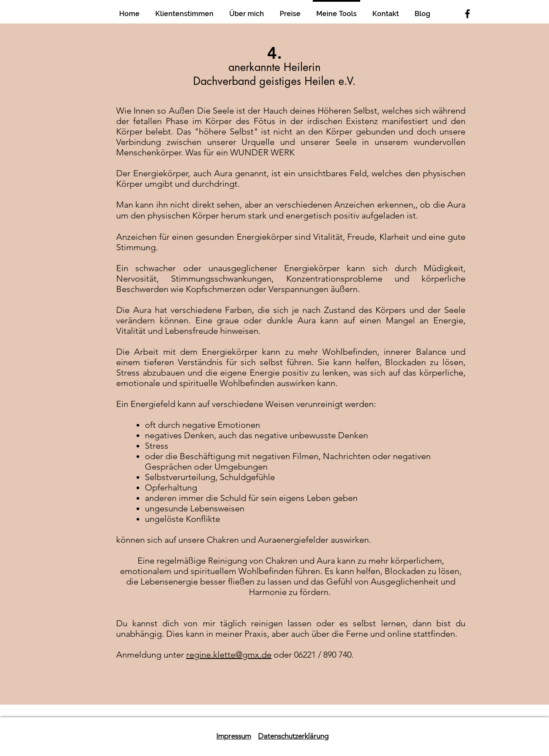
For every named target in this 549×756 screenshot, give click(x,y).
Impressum (234, 736)
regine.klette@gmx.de (229, 655)
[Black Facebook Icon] (467, 14)
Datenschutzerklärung (293, 736)
